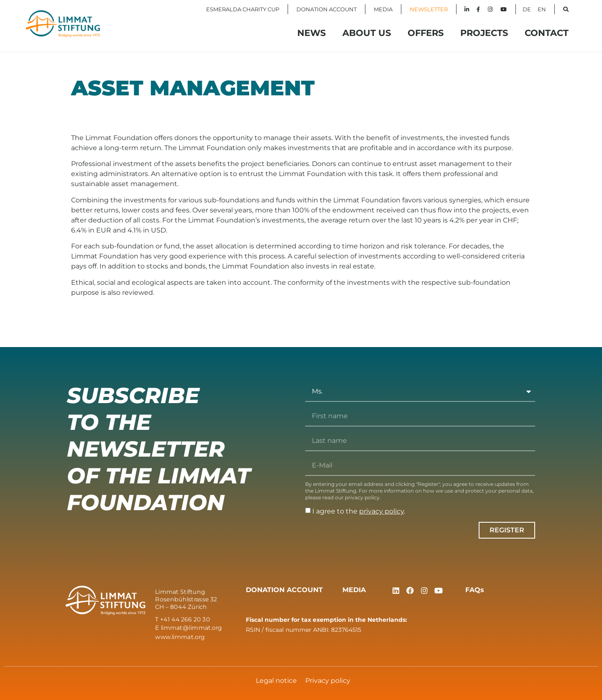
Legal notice (276, 681)
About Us (367, 33)
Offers (426, 33)
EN (542, 9)
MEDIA (383, 9)
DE (527, 9)
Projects (484, 33)
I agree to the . (359, 511)
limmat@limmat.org (192, 628)
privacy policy (381, 511)
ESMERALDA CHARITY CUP (243, 9)
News (311, 33)
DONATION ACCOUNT (327, 9)
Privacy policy (328, 681)
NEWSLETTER (429, 9)
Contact (547, 33)
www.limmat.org (180, 637)
